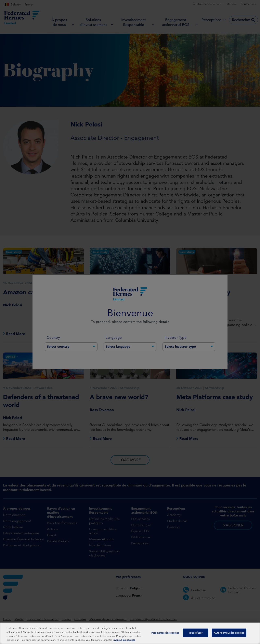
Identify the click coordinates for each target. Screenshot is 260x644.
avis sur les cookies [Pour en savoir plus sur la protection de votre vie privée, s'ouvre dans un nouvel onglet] (124, 640)
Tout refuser (196, 633)
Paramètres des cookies (165, 633)
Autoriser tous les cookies (229, 633)
